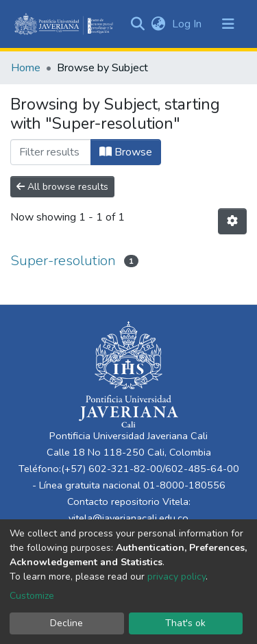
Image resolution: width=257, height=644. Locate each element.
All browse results (62, 187)
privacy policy (176, 577)
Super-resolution (63, 261)
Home (26, 68)
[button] (158, 24)
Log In (188, 24)
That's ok (185, 623)
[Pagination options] (232, 221)
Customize (32, 596)
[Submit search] (137, 24)
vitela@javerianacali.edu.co (128, 518)
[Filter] (51, 152)
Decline (66, 623)
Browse (126, 152)
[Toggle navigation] (228, 24)
